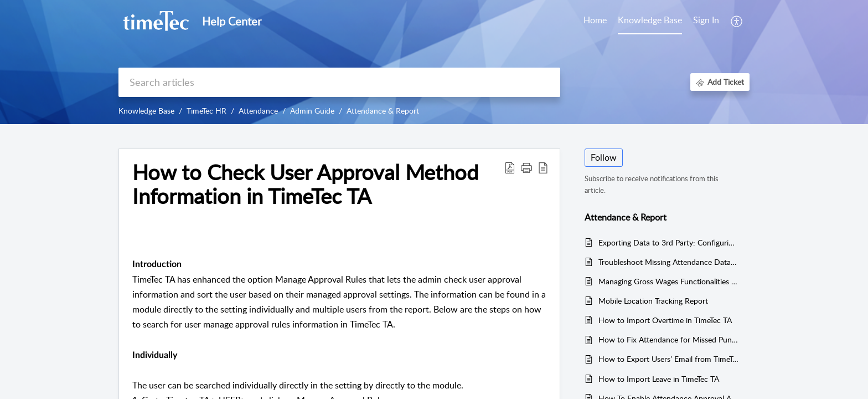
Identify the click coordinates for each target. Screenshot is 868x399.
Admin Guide (312, 111)
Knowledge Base (146, 111)
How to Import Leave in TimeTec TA (659, 379)
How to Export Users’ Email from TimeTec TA (668, 359)
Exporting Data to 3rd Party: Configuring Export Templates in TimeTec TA (668, 242)
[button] (737, 21)
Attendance (258, 111)
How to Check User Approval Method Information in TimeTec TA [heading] (305, 185)
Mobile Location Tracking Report (653, 301)
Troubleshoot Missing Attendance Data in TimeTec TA (668, 262)
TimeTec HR (206, 111)
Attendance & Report (383, 111)
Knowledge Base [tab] (650, 20)
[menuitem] (706, 21)
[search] (339, 82)
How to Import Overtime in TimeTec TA (665, 320)
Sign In (706, 20)
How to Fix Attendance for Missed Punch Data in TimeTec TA (668, 339)
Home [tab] (595, 20)
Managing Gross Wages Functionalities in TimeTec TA (668, 281)
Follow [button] (604, 157)
